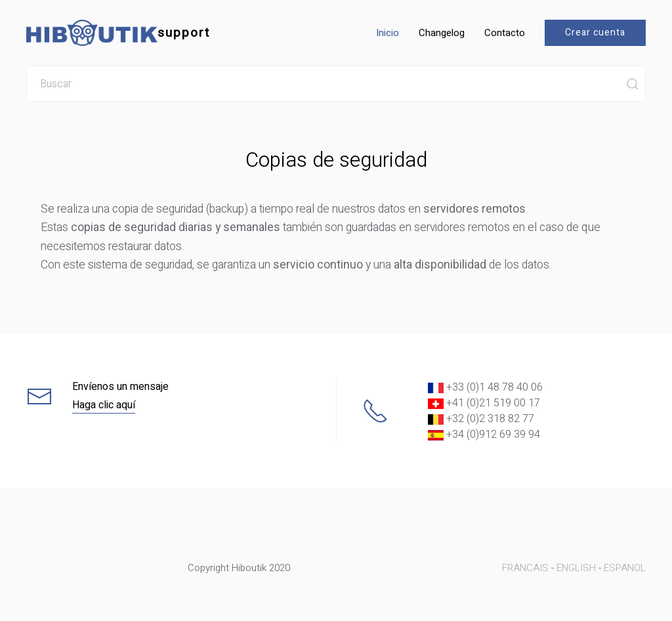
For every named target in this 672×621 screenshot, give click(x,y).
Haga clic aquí (104, 405)
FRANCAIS (525, 568)
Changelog (442, 33)
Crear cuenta (595, 32)
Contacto (505, 33)
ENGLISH (576, 568)
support (118, 33)
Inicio (388, 33)
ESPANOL (625, 568)
